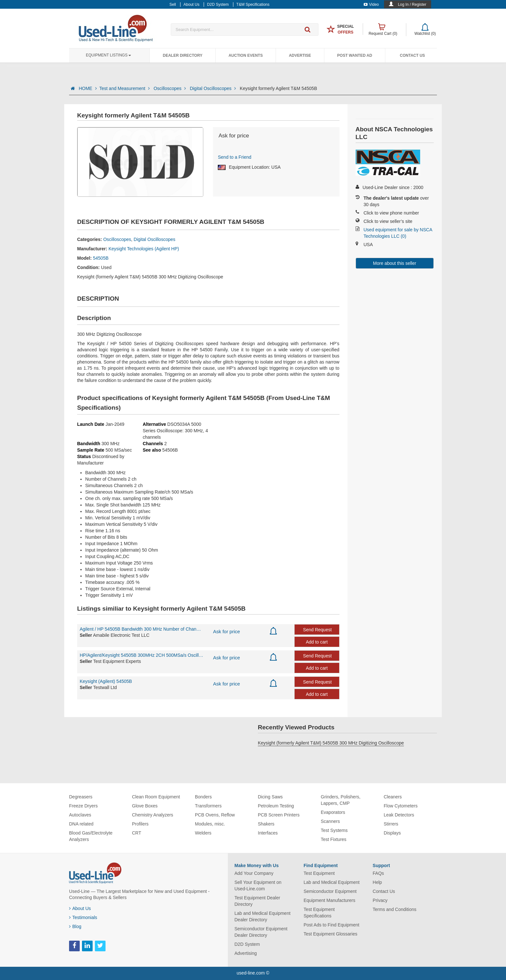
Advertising (246, 953)
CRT (137, 833)
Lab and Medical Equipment (332, 882)
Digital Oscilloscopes (213, 88)
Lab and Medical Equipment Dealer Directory (263, 916)
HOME (88, 88)
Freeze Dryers (83, 806)
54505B (101, 258)
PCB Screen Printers (279, 815)
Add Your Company (254, 873)
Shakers (266, 824)
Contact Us (412, 55)
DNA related (81, 824)
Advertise (300, 55)
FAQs (378, 873)
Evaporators (333, 812)
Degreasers (81, 797)
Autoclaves (80, 815)
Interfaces (268, 833)
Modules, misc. (210, 824)
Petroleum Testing (276, 806)
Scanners (330, 821)
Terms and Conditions (395, 909)
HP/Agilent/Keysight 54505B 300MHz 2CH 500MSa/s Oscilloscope (142, 655)
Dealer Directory (182, 55)
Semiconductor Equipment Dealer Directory (261, 932)
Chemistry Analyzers (153, 815)
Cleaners (393, 797)
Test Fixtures (334, 839)
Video (371, 5)
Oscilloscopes (170, 88)
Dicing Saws (270, 797)
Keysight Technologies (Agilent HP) (144, 249)
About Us (80, 908)
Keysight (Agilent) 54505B (106, 681)
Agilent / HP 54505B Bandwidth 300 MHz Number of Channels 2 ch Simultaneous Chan (142, 629)
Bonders (203, 797)
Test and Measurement (125, 88)
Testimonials (83, 917)
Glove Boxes (145, 806)
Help (377, 882)
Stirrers (391, 824)
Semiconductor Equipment (330, 891)
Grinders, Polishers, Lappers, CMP (341, 800)
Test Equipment (319, 873)
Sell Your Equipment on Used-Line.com (258, 885)
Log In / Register (412, 5)
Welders (203, 833)
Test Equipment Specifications (319, 913)
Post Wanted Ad (355, 55)
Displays (392, 833)
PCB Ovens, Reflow (215, 815)
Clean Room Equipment (156, 797)
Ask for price (226, 631)
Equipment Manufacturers (329, 900)
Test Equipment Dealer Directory (258, 901)
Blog (75, 926)
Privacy (380, 900)
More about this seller (395, 263)
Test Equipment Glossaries (331, 934)
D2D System (247, 944)
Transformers (208, 806)
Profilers (140, 824)
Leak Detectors (399, 815)
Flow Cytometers (401, 806)
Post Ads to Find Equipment (332, 925)
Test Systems (334, 830)
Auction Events (246, 55)
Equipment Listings (108, 55)
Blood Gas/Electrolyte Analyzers (91, 836)
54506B (170, 450)
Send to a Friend (235, 157)
